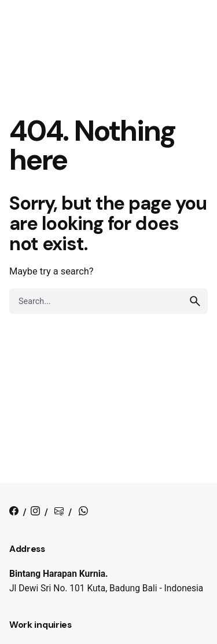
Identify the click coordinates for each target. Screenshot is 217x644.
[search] (195, 301)
